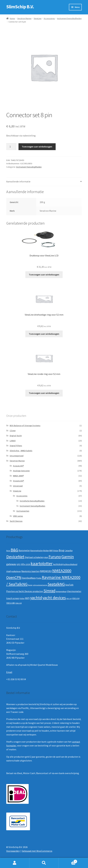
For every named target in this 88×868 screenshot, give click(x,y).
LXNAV (13, 441)
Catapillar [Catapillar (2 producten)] (69, 551)
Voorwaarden (13, 851)
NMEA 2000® (18, 476)
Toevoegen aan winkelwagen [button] (44, 275)
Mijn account (15, 863)
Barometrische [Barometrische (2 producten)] (37, 551)
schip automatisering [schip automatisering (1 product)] (40, 585)
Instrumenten (23, 511)
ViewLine (38, 18)
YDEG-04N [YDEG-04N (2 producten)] (11, 603)
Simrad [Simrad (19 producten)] (49, 591)
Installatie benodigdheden (32, 501)
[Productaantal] (11, 147)
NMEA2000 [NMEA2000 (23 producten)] (62, 571)
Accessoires (49, 18)
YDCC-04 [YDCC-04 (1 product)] (69, 599)
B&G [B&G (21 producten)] (14, 550)
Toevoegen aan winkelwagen (37, 147)
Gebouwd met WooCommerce (37, 851)
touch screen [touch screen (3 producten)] (13, 598)
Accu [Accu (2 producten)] (8, 551)
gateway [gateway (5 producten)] (11, 564)
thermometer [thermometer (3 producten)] (74, 591)
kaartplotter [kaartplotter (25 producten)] (42, 564)
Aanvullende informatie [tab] (18, 181)
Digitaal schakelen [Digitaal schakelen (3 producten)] (34, 557)
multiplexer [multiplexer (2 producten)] (16, 571)
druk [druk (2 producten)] (46, 557)
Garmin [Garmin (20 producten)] (68, 557)
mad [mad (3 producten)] (9, 571)
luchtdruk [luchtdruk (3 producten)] (58, 564)
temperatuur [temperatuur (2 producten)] (61, 591)
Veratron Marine (24, 18)
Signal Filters (16, 446)
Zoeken (44, 863)
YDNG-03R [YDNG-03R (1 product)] (18, 603)
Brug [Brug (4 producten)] (61, 550)
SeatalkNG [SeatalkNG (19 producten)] (56, 584)
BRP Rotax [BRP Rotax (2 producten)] (54, 551)
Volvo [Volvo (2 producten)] (22, 598)
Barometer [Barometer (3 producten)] (24, 550)
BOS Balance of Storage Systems (25, 426)
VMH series (18, 516)
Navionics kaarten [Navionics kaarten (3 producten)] (30, 571)
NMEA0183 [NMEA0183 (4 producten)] (46, 571)
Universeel (18, 486)
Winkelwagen (68, 861)
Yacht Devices (16, 521)
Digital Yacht (16, 436)
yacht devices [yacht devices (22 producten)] (54, 598)
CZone (13, 431)
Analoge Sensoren (21, 471)
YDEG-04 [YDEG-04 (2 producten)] (76, 598)
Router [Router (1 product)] (30, 585)
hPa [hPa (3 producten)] (23, 564)
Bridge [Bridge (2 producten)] (46, 551)
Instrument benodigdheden (69, 18)
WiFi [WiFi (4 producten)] (27, 598)
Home (12, 18)
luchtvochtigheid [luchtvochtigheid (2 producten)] (70, 564)
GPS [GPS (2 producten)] (19, 564)
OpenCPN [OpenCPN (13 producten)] (14, 577)
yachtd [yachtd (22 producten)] (36, 598)
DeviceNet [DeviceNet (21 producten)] (15, 557)
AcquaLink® (18, 466)
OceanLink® (18, 481)
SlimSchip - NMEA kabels (21, 451)
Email (9, 672)
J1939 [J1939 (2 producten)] (28, 564)
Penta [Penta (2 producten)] (39, 578)
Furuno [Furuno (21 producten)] (55, 557)
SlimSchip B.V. (20, 7)
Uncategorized (17, 456)
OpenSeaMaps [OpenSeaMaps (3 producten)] (29, 578)
